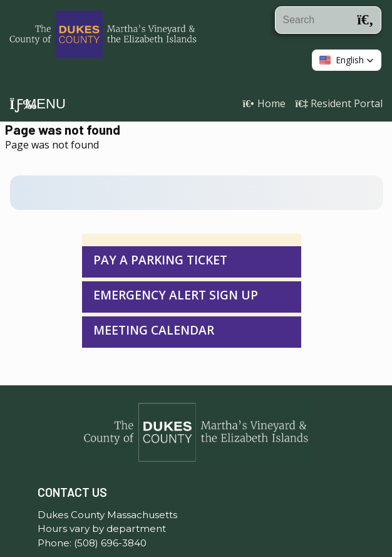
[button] (347, 60)
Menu (38, 104)
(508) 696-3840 (110, 510)
